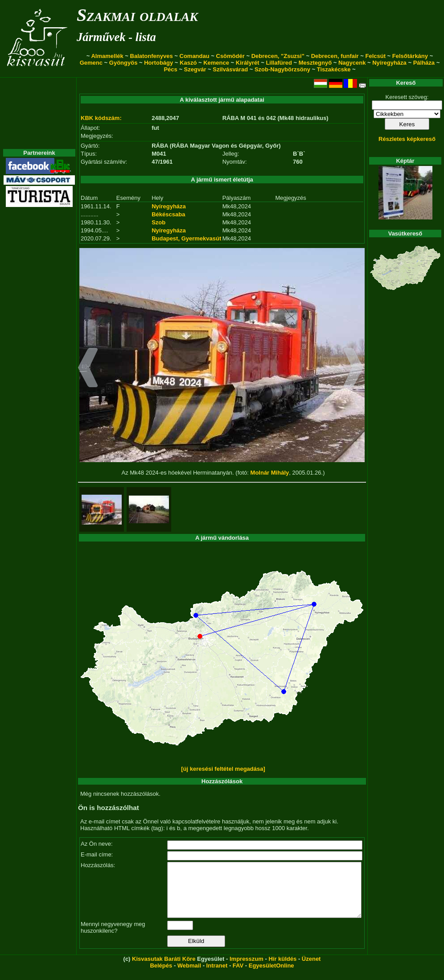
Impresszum (247, 970)
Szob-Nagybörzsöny (282, 69)
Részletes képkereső (407, 139)
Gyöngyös (123, 63)
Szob (158, 222)
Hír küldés (282, 970)
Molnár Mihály (270, 473)
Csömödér (230, 56)
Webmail (189, 976)
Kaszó (188, 63)
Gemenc (91, 63)
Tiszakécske (334, 69)
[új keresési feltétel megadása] (223, 769)
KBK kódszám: (101, 118)
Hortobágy (158, 63)
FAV (238, 976)
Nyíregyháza (389, 63)
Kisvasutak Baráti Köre (164, 970)
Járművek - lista (116, 37)
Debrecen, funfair (335, 56)
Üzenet (311, 970)
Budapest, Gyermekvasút (186, 238)
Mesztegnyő (315, 63)
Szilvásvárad (230, 69)
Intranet (217, 976)
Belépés (161, 976)
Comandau (195, 56)
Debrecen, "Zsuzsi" (278, 56)
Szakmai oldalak (137, 15)
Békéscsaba (168, 214)
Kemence (216, 63)
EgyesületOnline (271, 976)
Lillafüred (279, 63)
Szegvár (195, 69)
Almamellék (107, 56)
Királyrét (248, 63)
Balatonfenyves (152, 56)
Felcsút (375, 56)
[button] (88, 369)
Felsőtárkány (410, 56)
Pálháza (424, 63)
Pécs (170, 69)
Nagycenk (352, 63)
